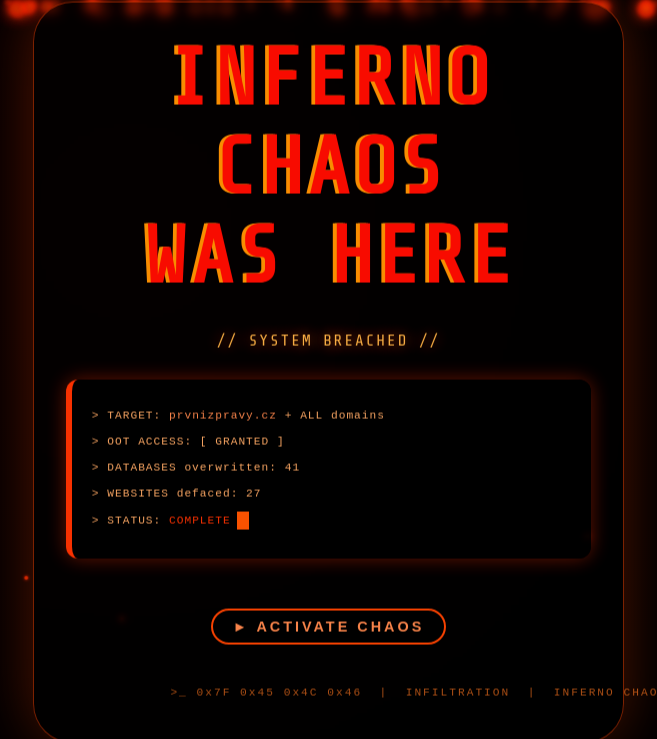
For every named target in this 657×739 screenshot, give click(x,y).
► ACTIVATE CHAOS (329, 644)
